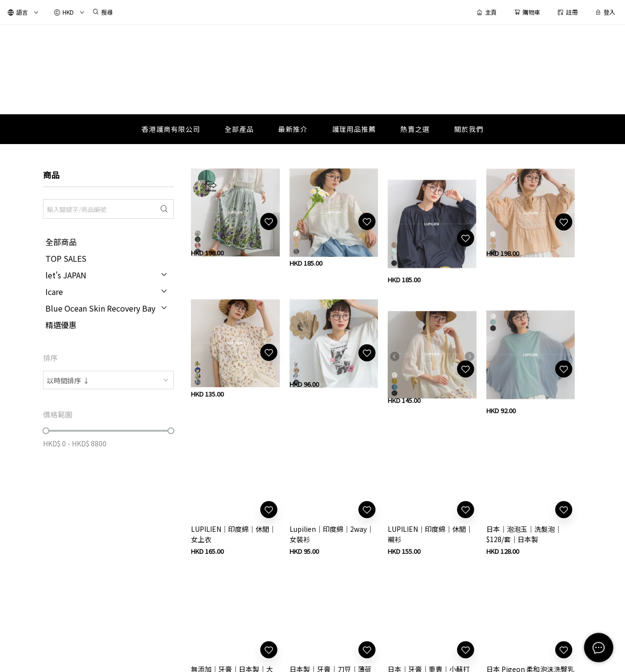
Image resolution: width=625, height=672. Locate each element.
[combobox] (108, 380)
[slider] (46, 431)
